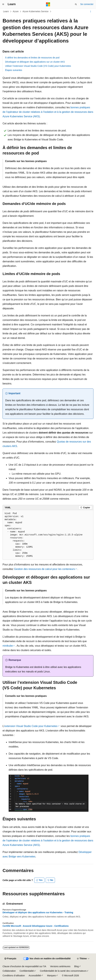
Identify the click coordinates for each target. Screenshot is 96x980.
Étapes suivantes (14, 70)
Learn (6, 11)
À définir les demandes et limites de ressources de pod (32, 58)
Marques (51, 976)
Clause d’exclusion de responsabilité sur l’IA (24, 966)
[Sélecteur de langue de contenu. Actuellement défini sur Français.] (10, 959)
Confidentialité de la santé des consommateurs (63, 971)
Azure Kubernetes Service (36, 11)
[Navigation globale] (3, 4)
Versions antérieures (60, 966)
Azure (16, 11)
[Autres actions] (91, 12)
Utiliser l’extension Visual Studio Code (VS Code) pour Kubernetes (38, 66)
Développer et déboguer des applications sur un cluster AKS (35, 62)
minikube (8, 646)
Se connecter (87, 4)
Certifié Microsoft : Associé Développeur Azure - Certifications (36, 926)
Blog (77, 966)
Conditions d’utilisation (14, 976)
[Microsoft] (48, 4)
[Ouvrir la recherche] (76, 4)
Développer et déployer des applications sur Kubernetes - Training (38, 912)
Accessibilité (35, 976)
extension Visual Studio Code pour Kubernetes (31, 726)
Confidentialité (27, 971)
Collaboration (9, 971)
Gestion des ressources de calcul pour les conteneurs (44, 569)
